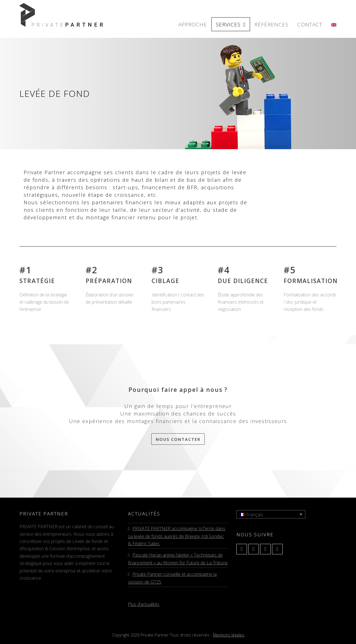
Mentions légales (229, 635)
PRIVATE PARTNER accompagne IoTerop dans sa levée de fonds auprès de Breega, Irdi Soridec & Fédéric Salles (177, 536)
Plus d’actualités (144, 604)
